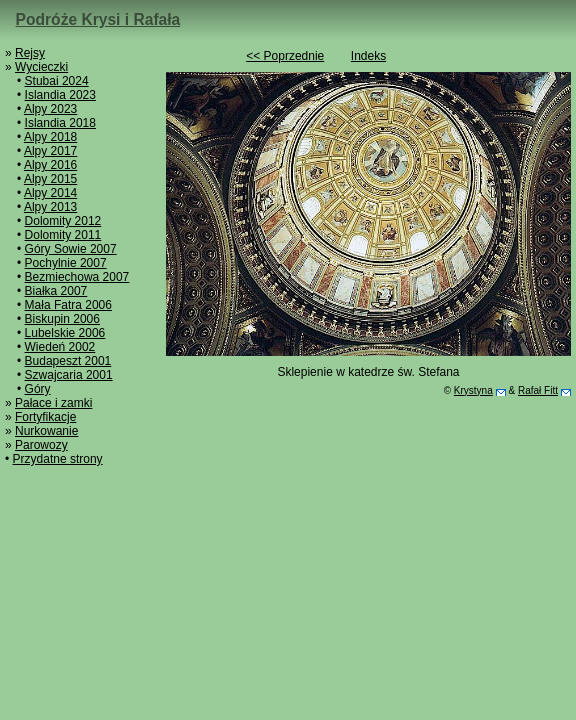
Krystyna (473, 390)
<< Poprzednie (285, 56)
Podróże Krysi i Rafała (98, 19)
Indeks (368, 56)
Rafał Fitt (538, 390)
